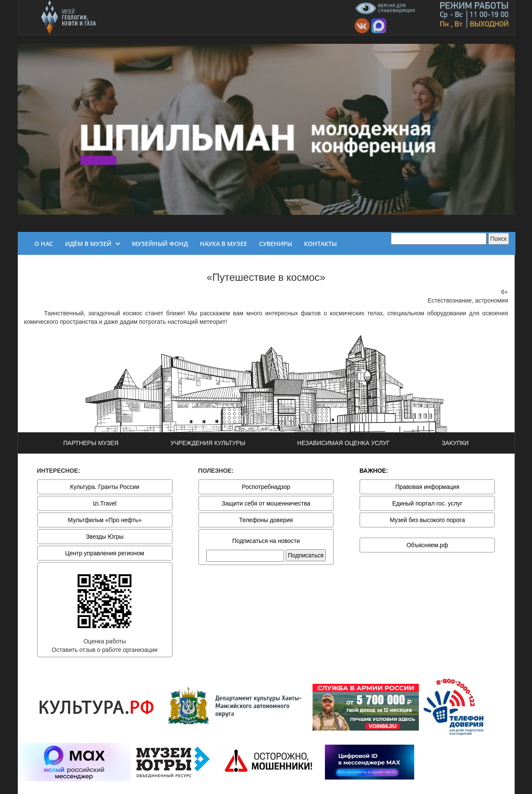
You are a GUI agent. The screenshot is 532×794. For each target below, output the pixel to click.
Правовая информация (427, 487)
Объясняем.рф (427, 545)
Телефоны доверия (266, 520)
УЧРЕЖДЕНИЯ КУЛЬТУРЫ (208, 443)
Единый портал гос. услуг (427, 503)
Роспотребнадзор (266, 487)
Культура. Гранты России (105, 487)
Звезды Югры (105, 537)
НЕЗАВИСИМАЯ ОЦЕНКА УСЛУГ (344, 443)
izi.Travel (105, 503)
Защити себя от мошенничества (266, 503)
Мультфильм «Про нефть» (105, 520)
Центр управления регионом (105, 553)
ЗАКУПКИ (455, 443)
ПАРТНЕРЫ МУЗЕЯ (91, 443)
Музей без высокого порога (427, 520)
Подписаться (306, 555)
